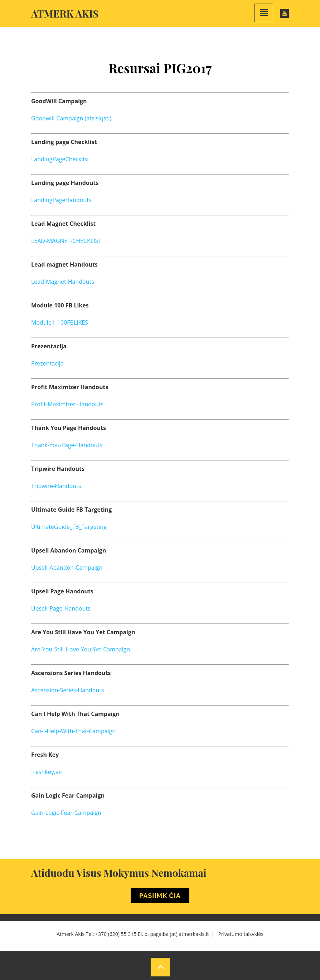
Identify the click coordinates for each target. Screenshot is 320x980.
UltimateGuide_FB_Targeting (69, 527)
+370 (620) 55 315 (116, 934)
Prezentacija (47, 363)
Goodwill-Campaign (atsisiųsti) (71, 118)
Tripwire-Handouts (56, 486)
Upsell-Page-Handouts (61, 608)
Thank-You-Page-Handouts (67, 445)
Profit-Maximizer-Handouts (67, 404)
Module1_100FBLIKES (60, 322)
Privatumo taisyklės (241, 934)
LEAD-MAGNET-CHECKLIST (66, 241)
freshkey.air (47, 772)
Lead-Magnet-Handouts (63, 282)
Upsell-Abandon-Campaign (67, 568)
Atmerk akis (65, 13)
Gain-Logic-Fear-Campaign (66, 813)
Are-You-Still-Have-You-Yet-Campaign (81, 649)
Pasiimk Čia (160, 896)
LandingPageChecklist (60, 159)
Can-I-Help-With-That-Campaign (73, 731)
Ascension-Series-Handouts (68, 690)
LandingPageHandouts (61, 200)
